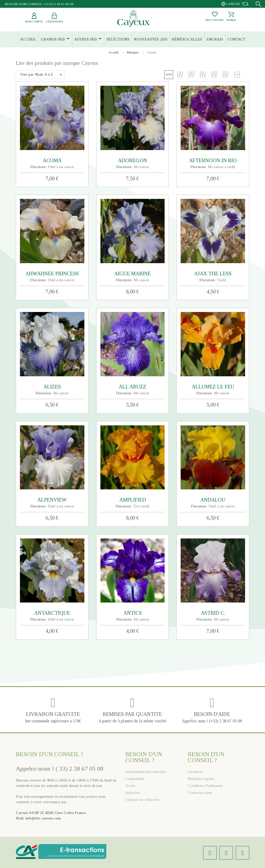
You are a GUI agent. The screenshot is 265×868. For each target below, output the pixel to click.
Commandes (135, 779)
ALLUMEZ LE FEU (213, 387)
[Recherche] (258, 4)
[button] (169, 75)
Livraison (195, 772)
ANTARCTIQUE (52, 613)
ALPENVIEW (52, 500)
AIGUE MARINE (132, 273)
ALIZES (52, 387)
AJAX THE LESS (213, 273)
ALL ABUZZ (132, 387)
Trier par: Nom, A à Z (36, 75)
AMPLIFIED (133, 500)
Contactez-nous (200, 793)
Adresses (132, 793)
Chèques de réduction (142, 800)
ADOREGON (132, 160)
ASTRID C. (213, 613)
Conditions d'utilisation (205, 786)
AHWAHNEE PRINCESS (52, 273)
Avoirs (130, 786)
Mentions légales (201, 779)
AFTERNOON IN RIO (213, 160)
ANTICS (133, 613)
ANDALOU (213, 500)
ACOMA (52, 160)
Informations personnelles (146, 772)
